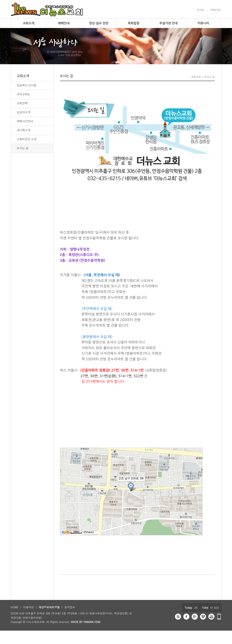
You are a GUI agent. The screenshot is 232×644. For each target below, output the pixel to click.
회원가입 (216, 10)
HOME (15, 607)
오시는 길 (23, 148)
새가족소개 (24, 130)
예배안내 (64, 23)
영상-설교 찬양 (99, 23)
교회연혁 (22, 103)
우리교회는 (24, 94)
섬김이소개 (24, 112)
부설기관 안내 (168, 23)
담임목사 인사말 (27, 85)
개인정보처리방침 (49, 607)
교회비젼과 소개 (27, 139)
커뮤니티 (203, 23)
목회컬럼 (134, 23)
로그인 (201, 10)
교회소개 (29, 23)
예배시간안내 (25, 121)
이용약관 (28, 607)
